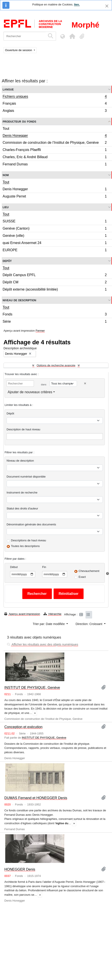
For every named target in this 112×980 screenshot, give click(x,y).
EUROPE (55, 251)
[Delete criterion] (85, 384)
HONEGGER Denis (20, 869)
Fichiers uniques (55, 97)
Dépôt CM (55, 283)
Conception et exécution (23, 727)
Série (55, 322)
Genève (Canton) (55, 229)
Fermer (40, 331)
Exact (82, 577)
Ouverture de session (19, 50)
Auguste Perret (55, 197)
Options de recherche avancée (56, 365)
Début (14, 567)
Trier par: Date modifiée (49, 624)
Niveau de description (19, 300)
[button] (72, 36)
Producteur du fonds (19, 121)
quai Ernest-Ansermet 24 (55, 243)
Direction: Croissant (89, 624)
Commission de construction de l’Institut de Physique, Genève (55, 143)
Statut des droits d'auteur (22, 508)
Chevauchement (89, 571)
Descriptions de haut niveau (28, 540)
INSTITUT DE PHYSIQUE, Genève (32, 687)
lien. (77, 4)
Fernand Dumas (55, 165)
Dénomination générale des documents (31, 524)
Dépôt (10, 413)
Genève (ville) (55, 236)
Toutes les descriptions (25, 546)
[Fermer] (107, 6)
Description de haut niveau (23, 429)
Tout (6, 129)
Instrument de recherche (22, 493)
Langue (8, 89)
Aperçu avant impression (22, 614)
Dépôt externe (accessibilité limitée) (55, 290)
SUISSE (55, 222)
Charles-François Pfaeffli (55, 150)
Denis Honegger (55, 136)
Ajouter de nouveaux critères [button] (30, 392)
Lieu (6, 207)
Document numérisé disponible (26, 477)
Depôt (7, 261)
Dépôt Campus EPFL (55, 276)
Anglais (55, 111)
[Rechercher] (25, 36)
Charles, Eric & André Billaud (55, 158)
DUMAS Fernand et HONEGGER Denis (36, 798)
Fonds (55, 315)
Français (55, 104)
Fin (44, 567)
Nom (6, 175)
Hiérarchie (52, 614)
